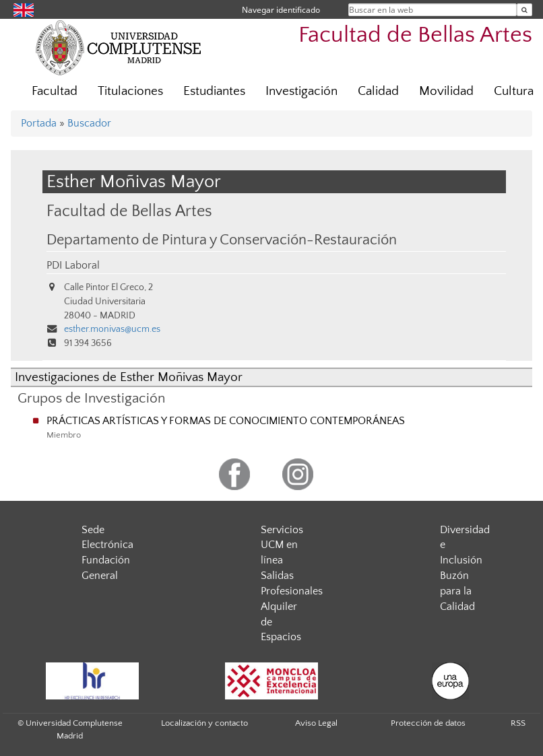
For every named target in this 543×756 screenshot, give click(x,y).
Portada (39, 123)
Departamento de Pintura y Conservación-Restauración (222, 240)
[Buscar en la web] (524, 10)
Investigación (301, 91)
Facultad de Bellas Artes (415, 35)
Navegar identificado (281, 10)
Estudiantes (214, 91)
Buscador (89, 123)
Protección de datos (428, 723)
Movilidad (446, 91)
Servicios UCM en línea (282, 545)
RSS (518, 723)
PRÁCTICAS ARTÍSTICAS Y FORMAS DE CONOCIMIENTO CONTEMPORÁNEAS (226, 421)
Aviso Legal (316, 723)
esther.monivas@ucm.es (112, 329)
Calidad (378, 91)
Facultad (55, 91)
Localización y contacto (204, 723)
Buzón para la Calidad (457, 591)
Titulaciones (130, 91)
